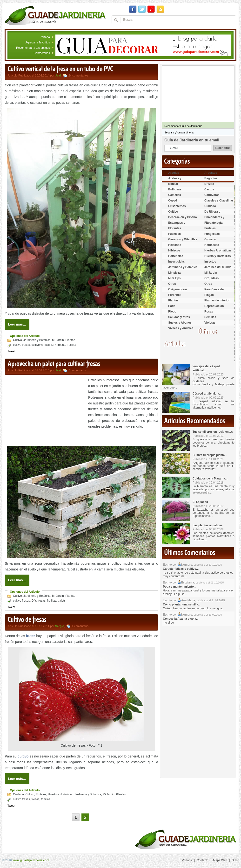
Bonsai (173, 184)
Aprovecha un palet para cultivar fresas (54, 364)
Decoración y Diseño (183, 217)
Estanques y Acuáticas (177, 225)
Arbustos (211, 173)
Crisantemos (177, 206)
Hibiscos (174, 250)
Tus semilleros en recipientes (213, 432)
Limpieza (174, 273)
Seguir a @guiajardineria (179, 132)
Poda (172, 306)
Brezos (209, 184)
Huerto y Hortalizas (60, 794)
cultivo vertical (41, 345)
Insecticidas (177, 262)
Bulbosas (175, 189)
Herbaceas (212, 245)
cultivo (23, 756)
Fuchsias (174, 234)
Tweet (11, 351)
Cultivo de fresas (27, 620)
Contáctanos (42, 53)
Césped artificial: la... (207, 394)
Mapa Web (220, 860)
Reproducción (214, 306)
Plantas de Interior (217, 300)
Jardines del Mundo (218, 267)
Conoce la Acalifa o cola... (181, 619)
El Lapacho (200, 502)
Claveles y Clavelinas (219, 201)
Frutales (41, 794)
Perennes (175, 295)
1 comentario (80, 626)
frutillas (71, 345)
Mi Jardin (58, 340)
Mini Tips (174, 278)
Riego (172, 312)
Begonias (211, 178)
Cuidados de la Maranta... (210, 479)
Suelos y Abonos (180, 323)
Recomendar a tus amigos (33, 48)
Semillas (210, 317)
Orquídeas (211, 278)
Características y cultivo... (181, 569)
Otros (172, 284)
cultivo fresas (21, 345)
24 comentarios (78, 76)
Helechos (175, 245)
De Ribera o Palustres (212, 214)
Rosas (209, 312)
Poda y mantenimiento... (180, 587)
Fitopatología (213, 223)
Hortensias (176, 256)
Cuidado (18, 794)
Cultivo (17, 340)
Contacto (203, 860)
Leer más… (17, 324)
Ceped (173, 201)
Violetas (210, 323)
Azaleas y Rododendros (178, 180)
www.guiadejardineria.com (31, 860)
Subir (235, 860)
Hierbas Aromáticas (218, 250)
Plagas (209, 295)
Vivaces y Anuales (181, 328)
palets (62, 601)
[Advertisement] (45, 411)
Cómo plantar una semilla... (182, 604)
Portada (45, 37)
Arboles (174, 173)
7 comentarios (77, 370)
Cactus (209, 189)
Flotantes (175, 228)
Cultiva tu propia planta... (210, 455)
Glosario (210, 239)
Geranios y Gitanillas (183, 239)
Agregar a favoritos (38, 42)
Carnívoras (212, 195)
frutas (30, 636)
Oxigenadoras (178, 289)
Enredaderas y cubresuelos (214, 219)
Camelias (175, 195)
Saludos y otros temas (179, 319)
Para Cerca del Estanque (214, 291)
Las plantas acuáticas (208, 525)
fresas (61, 345)
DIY (54, 345)
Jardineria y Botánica (37, 340)
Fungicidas (212, 234)
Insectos (210, 262)
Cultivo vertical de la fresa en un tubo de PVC (60, 69)
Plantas (70, 340)
